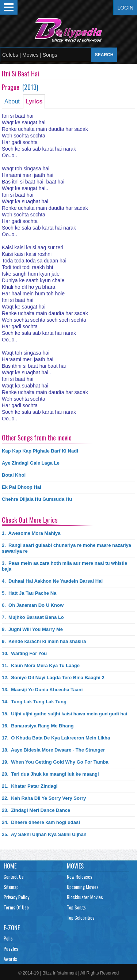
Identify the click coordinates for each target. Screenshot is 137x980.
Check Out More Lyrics (30, 520)
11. (41, 665)
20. (50, 774)
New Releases (80, 877)
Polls (8, 938)
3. (64, 566)
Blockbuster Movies (85, 897)
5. (29, 593)
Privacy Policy (16, 897)
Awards (10, 959)
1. (31, 533)
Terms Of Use (16, 907)
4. (52, 581)
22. (44, 798)
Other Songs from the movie (37, 438)
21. (30, 786)
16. (38, 726)
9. (44, 641)
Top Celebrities (81, 917)
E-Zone (12, 928)
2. (66, 548)
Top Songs (76, 907)
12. (53, 678)
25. (44, 834)
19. (55, 762)
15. (64, 714)
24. (41, 822)
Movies (75, 866)
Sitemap (11, 887)
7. (33, 617)
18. (53, 750)
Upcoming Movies (83, 887)
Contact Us (14, 877)
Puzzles (11, 949)
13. (42, 690)
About (12, 101)
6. (33, 605)
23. (36, 810)
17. (56, 738)
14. (34, 702)
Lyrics (34, 101)
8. (32, 629)
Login (125, 8)
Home (10, 866)
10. (24, 653)
